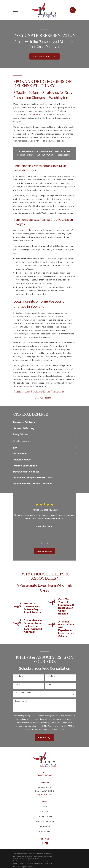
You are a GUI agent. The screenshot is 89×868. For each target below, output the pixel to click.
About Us (45, 812)
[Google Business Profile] (47, 843)
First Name (19, 676)
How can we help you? (23, 701)
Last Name (51, 676)
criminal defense (35, 115)
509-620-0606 (44, 776)
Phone (17, 685)
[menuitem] (44, 422)
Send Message (44, 738)
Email (49, 685)
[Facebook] (42, 843)
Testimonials (44, 827)
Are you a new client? (23, 693)
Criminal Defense (45, 817)
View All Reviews (44, 551)
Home (45, 807)
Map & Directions (44, 795)
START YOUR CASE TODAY (44, 56)
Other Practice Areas (45, 822)
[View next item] (47, 543)
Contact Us (45, 832)
